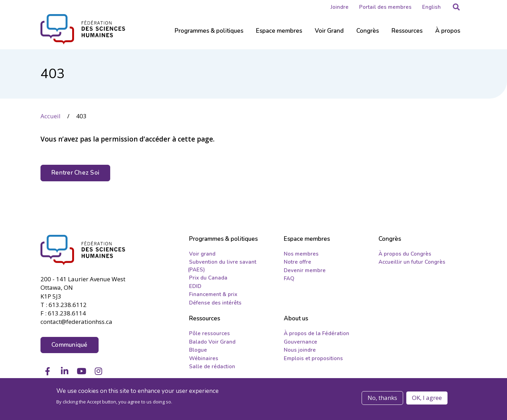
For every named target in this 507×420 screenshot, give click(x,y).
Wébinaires (204, 358)
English (431, 7)
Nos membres (301, 254)
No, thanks (382, 398)
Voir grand (202, 254)
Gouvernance (301, 342)
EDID (195, 286)
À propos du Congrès (405, 254)
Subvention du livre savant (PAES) (222, 266)
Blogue (198, 350)
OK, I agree (427, 398)
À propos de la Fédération (317, 333)
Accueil (51, 116)
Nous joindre (300, 350)
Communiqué (70, 345)
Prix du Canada (208, 278)
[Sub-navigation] (209, 35)
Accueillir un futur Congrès (412, 262)
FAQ (289, 278)
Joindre (340, 7)
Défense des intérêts (215, 303)
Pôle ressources (209, 333)
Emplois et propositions (313, 358)
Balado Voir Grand (212, 342)
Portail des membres (385, 7)
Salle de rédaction (212, 366)
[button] (456, 7)
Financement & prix (213, 294)
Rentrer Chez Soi (75, 173)
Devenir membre (305, 270)
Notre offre (298, 262)
